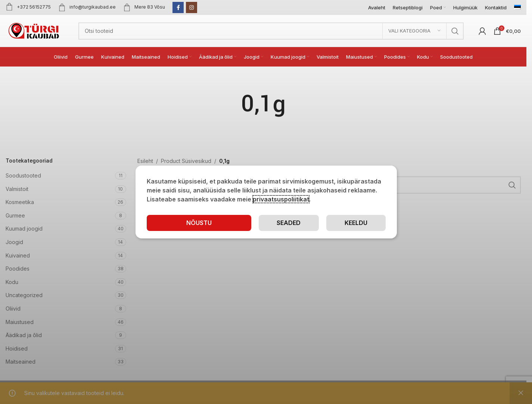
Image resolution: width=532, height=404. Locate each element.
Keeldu (356, 223)
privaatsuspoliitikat (281, 199)
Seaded (289, 223)
